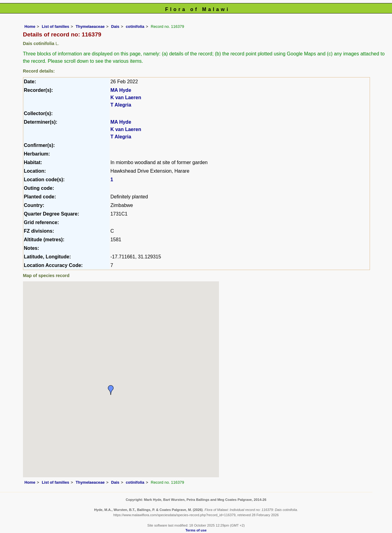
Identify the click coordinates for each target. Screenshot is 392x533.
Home (30, 26)
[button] (111, 390)
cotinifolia (135, 26)
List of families (55, 26)
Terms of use (196, 530)
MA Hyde (121, 90)
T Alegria (121, 105)
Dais (115, 26)
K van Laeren (126, 98)
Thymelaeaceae (90, 26)
